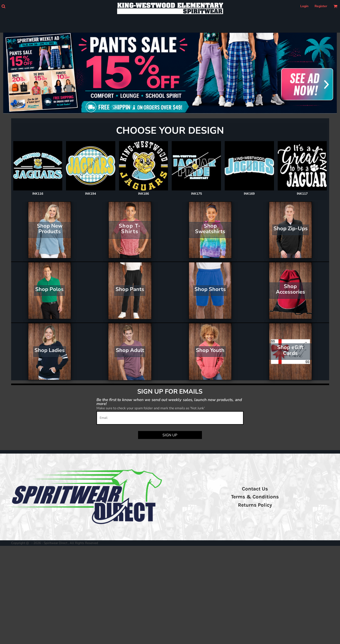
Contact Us (255, 489)
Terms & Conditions (255, 497)
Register (321, 6)
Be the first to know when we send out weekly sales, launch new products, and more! (169, 401)
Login (304, 6)
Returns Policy (255, 505)
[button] (3, 6)
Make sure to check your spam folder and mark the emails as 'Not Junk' (151, 408)
